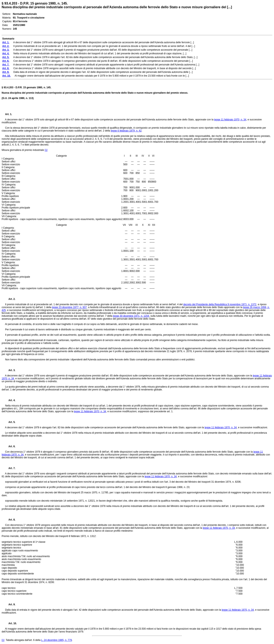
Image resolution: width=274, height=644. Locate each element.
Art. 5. (10, 422)
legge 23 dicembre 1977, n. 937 (69, 307)
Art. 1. (9, 114)
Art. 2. (10, 299)
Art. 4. (10, 400)
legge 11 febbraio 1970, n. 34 (230, 120)
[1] (46, 150)
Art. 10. (11, 623)
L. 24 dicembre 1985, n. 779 (56, 640)
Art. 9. (10, 604)
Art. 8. (10, 520)
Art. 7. (10, 468)
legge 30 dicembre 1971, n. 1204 (131, 316)
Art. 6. (10, 446)
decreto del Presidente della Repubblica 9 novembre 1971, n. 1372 (220, 304)
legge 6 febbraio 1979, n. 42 (126, 131)
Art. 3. (10, 370)
